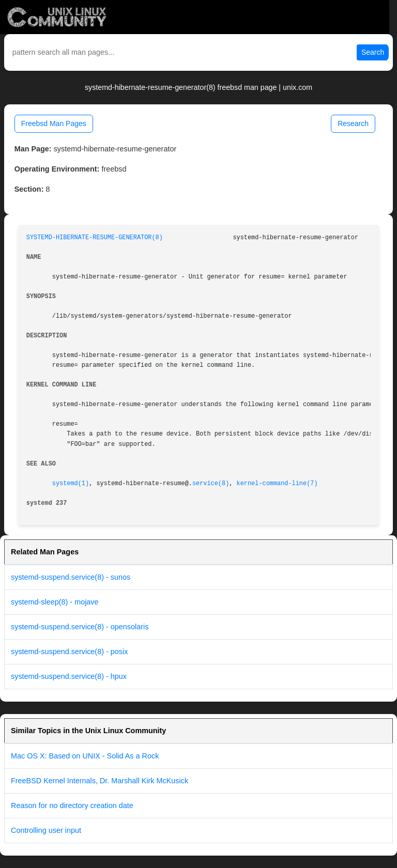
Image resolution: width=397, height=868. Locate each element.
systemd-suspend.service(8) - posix (69, 652)
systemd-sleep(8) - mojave (55, 602)
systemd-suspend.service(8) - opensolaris (80, 627)
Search (373, 52)
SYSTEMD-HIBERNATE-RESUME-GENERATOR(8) (95, 238)
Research (353, 123)
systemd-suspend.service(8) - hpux (69, 676)
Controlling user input (46, 830)
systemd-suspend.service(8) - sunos (71, 577)
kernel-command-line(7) (277, 484)
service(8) (211, 484)
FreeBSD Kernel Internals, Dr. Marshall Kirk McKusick (100, 781)
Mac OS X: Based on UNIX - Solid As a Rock (85, 756)
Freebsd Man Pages (54, 123)
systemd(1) (71, 484)
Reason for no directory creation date (72, 805)
